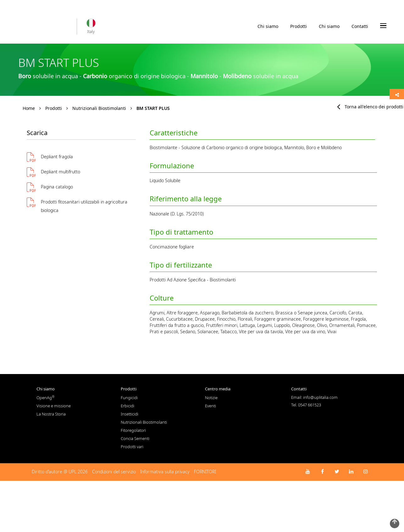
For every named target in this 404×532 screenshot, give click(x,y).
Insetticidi (130, 414)
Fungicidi (129, 398)
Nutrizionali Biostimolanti (99, 108)
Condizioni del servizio (114, 472)
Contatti (360, 26)
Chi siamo (268, 28)
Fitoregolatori (133, 430)
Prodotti (299, 28)
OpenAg (45, 398)
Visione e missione (54, 406)
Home (29, 108)
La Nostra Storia (51, 414)
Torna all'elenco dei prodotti (370, 107)
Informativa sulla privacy (165, 472)
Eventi (210, 406)
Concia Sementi (135, 438)
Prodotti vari (132, 447)
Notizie (211, 398)
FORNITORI (205, 472)
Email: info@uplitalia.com (314, 397)
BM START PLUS (153, 108)
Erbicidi (127, 406)
